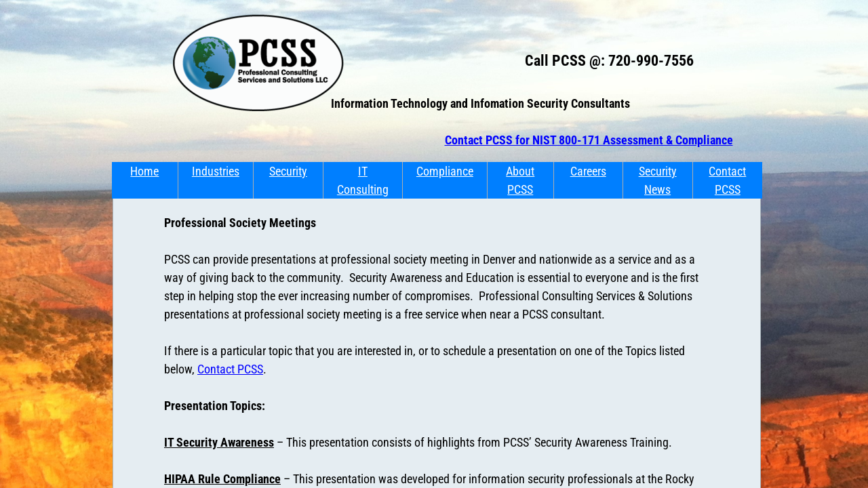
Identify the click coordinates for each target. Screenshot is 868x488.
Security (288, 171)
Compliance (445, 171)
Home (144, 171)
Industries (216, 171)
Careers (588, 171)
